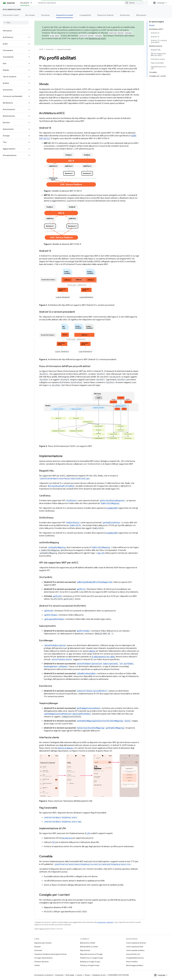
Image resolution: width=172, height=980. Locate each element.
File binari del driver (42, 962)
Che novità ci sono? (11, 15)
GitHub (37, 965)
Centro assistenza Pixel (135, 947)
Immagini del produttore (43, 958)
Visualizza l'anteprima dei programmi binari (50, 954)
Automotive (125, 15)
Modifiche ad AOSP (97, 39)
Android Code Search (47, 3)
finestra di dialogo (65, 748)
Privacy (87, 975)
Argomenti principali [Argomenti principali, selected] (64, 15)
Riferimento (141, 15)
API (54, 842)
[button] (14, 37)
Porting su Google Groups (90, 965)
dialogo (92, 651)
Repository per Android (43, 943)
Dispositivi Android (105, 15)
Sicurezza (45, 15)
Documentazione (12, 9)
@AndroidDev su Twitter (89, 947)
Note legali (70, 975)
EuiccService (67, 838)
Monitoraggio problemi (135, 965)
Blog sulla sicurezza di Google (91, 954)
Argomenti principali (64, 49)
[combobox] (136, 3)
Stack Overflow (132, 962)
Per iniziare (30, 15)
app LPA (101, 553)
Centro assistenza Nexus (135, 950)
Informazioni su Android (43, 975)
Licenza (79, 975)
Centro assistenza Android (136, 943)
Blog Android (85, 950)
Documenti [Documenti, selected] (25, 3)
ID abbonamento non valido (103, 657)
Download (38, 950)
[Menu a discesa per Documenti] (32, 3)
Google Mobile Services (135, 958)
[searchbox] (16, 23)
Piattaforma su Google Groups (92, 958)
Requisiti (37, 947)
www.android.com (133, 954)
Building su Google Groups (90, 962)
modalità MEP (112, 508)
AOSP (41, 49)
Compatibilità (85, 15)
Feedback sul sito (99, 975)
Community (59, 975)
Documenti (50, 49)
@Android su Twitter (88, 943)
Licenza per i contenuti (105, 922)
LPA (88, 833)
